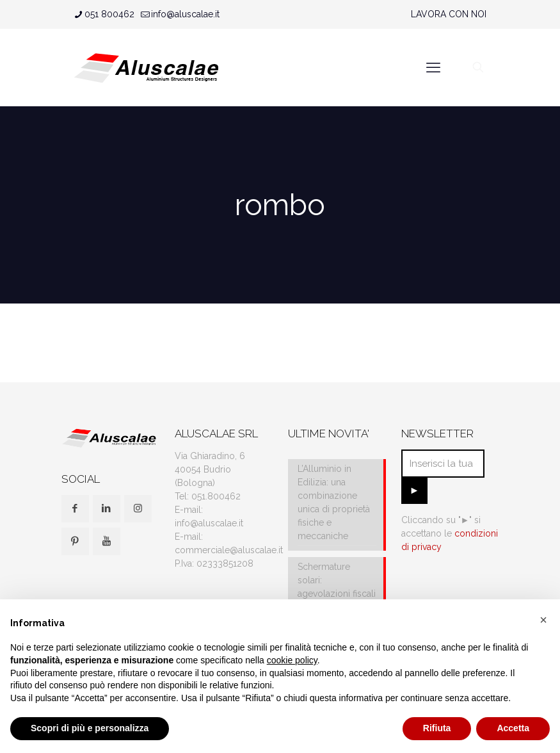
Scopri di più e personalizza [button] (90, 728)
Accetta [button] (513, 728)
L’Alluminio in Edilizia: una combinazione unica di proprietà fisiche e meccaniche (334, 502)
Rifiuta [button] (437, 728)
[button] (543, 620)
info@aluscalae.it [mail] (185, 14)
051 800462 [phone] (109, 14)
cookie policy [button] (292, 660)
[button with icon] (75, 509)
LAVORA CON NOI (449, 14)
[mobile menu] (433, 67)
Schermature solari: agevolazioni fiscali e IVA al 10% (337, 587)
